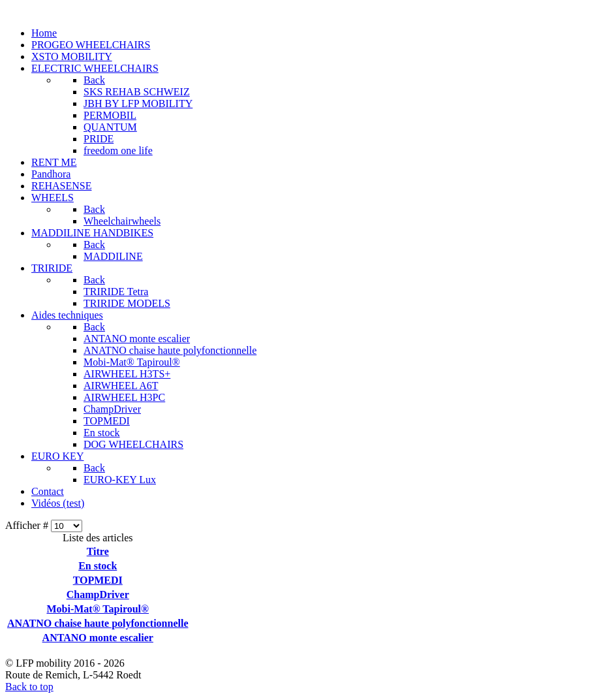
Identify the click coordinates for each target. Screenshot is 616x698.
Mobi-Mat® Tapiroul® (98, 609)
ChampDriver (98, 595)
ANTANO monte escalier (98, 638)
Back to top (29, 687)
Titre (98, 551)
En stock (98, 566)
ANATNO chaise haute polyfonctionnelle (98, 623)
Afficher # (28, 525)
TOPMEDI (98, 580)
